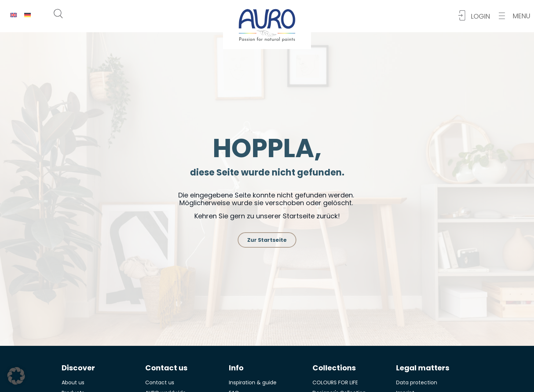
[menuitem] (14, 15)
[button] (515, 16)
